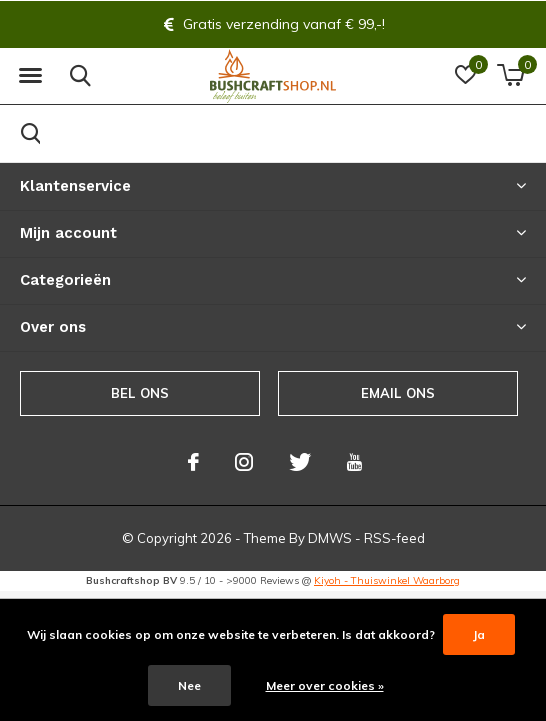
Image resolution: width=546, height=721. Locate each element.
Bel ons (140, 393)
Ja (479, 634)
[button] (30, 76)
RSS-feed (394, 538)
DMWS (330, 538)
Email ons (398, 393)
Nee (189, 685)
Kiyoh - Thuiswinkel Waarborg (387, 580)
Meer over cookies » (325, 685)
